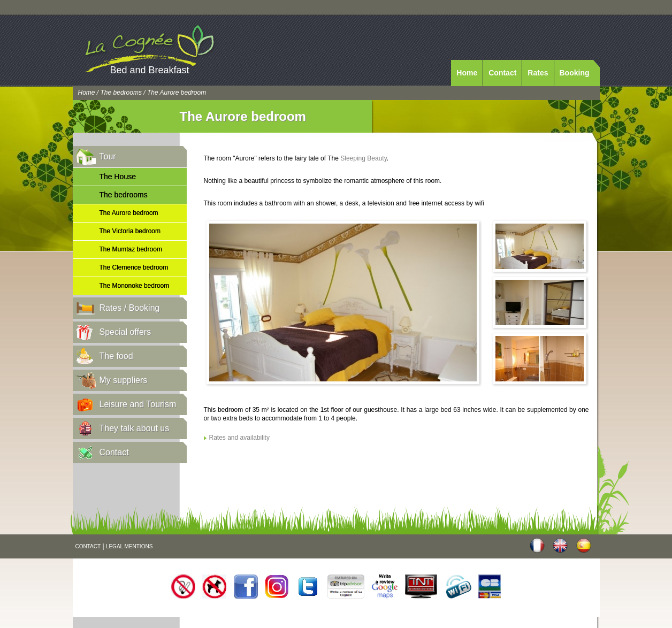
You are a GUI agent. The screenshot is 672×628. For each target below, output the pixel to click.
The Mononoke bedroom (135, 286)
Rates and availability (239, 438)
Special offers (125, 332)
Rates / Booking (130, 308)
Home (467, 73)
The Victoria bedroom (130, 231)
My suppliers (124, 380)
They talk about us (135, 428)
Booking (575, 73)
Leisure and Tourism (138, 404)
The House (118, 177)
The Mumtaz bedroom (131, 249)
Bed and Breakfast (150, 70)
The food (116, 356)
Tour (108, 156)
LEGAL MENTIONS (129, 546)
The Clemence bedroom (134, 267)
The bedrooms (121, 93)
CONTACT (88, 546)
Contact (502, 73)
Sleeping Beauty (364, 158)
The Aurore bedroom (129, 213)
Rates (538, 73)
